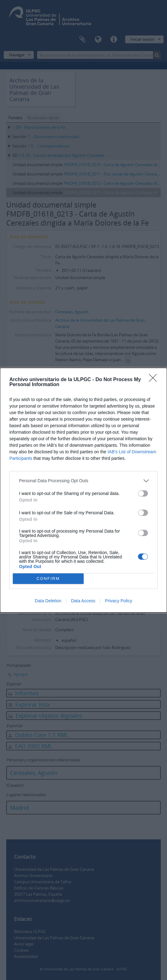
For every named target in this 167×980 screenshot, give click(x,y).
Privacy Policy (118, 601)
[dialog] (83, 490)
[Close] (155, 380)
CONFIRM (48, 579)
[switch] (143, 493)
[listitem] (83, 481)
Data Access (83, 601)
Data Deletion (48, 601)
